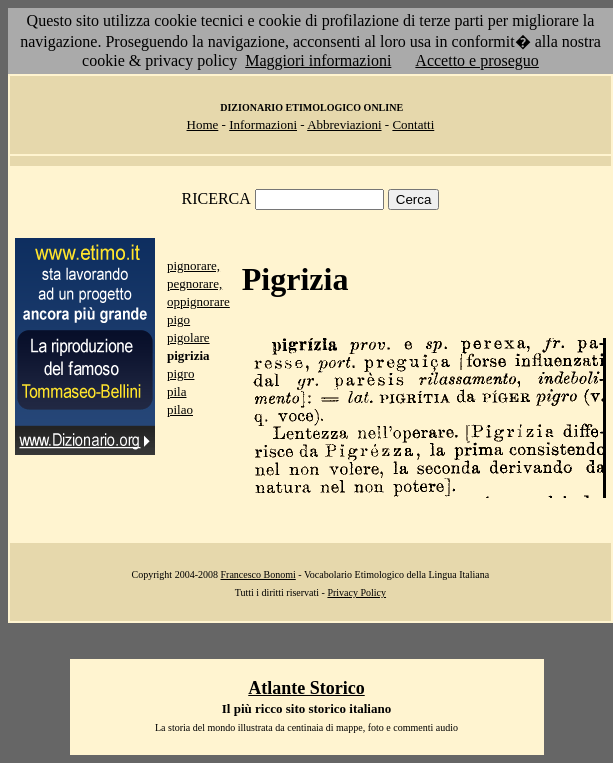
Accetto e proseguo (477, 60)
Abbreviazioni (344, 124)
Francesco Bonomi (257, 574)
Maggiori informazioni (318, 60)
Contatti (413, 124)
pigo (178, 319)
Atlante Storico (306, 688)
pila (177, 391)
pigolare (188, 337)
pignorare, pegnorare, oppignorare (198, 283)
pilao (180, 409)
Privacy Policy (356, 592)
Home (203, 124)
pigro (180, 373)
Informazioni (263, 124)
